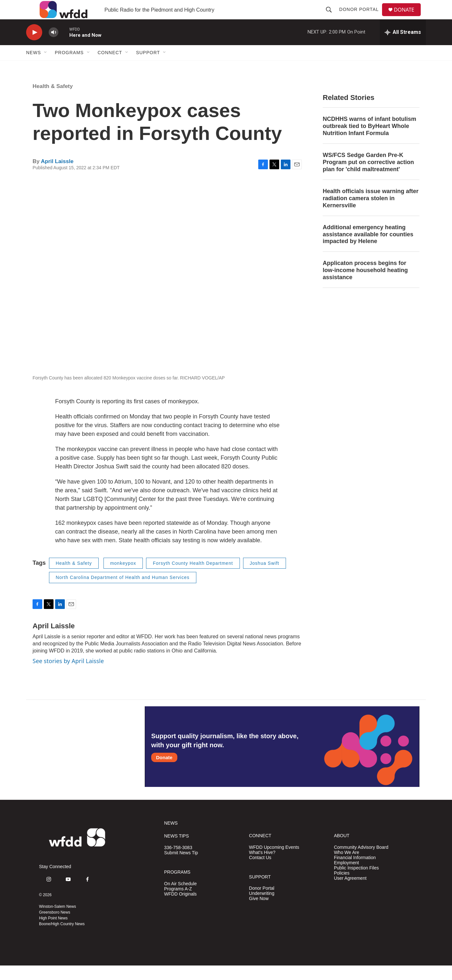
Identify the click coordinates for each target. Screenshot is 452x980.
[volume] (54, 47)
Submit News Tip (181, 867)
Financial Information (355, 872)
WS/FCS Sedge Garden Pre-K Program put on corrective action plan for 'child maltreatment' (368, 177)
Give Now (259, 913)
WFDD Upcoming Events (274, 862)
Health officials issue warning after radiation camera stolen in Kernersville (371, 213)
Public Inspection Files (356, 882)
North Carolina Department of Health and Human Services (123, 592)
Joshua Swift (265, 578)
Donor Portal (362, 17)
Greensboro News (55, 927)
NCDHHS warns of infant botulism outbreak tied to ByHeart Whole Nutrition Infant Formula (369, 141)
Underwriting (262, 908)
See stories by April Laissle (68, 675)
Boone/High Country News (62, 938)
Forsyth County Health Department (193, 578)
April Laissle (57, 176)
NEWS (171, 838)
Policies (342, 888)
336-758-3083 (178, 862)
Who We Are (347, 867)
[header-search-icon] (331, 17)
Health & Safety (53, 101)
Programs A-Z (178, 903)
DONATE (408, 17)
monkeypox (123, 578)
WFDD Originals (180, 909)
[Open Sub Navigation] (46, 67)
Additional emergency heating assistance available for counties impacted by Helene (368, 249)
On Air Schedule (180, 898)
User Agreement (350, 893)
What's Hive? (262, 867)
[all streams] (403, 47)
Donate (164, 772)
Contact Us (260, 872)
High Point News (53, 933)
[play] (34, 47)
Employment (347, 877)
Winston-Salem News (58, 921)
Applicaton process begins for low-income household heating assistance (365, 285)
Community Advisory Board (361, 862)
